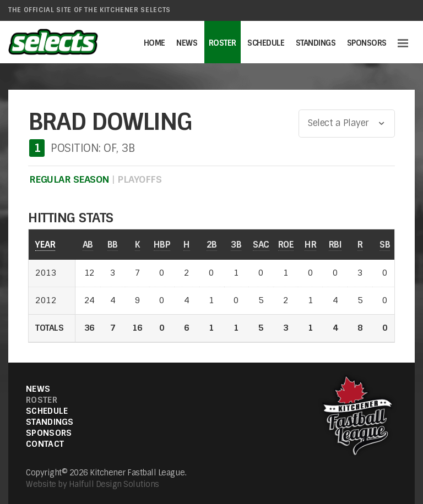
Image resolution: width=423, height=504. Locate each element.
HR (310, 245)
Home (154, 43)
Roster (223, 43)
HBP (162, 245)
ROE (286, 245)
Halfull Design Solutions (114, 484)
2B (212, 245)
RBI (335, 245)
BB (113, 245)
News (187, 43)
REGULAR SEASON (69, 179)
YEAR (45, 245)
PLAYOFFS (139, 179)
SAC (261, 245)
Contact (45, 444)
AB (88, 245)
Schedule (266, 43)
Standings (316, 43)
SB (385, 245)
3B (236, 245)
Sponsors (367, 43)
